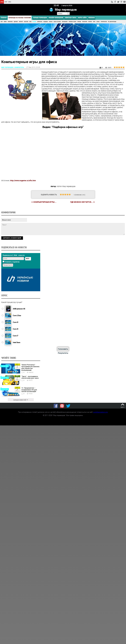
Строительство (104, 22)
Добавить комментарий (12, 238)
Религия (90, 22)
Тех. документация (112, 22)
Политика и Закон (72, 22)
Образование (65, 22)
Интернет (21, 22)
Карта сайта (82, 18)
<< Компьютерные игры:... (44, 202)
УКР (6, 2)
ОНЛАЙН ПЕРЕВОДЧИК (56, 18)
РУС (2, 2)
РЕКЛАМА (92, 18)
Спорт (94, 22)
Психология (85, 22)
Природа (79, 22)
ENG (10, 2)
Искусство (26, 22)
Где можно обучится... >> (83, 202)
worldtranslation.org (100, 412)
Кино (30, 22)
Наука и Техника (57, 22)
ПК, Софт (34, 22)
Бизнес (5, 22)
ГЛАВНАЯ (4, 18)
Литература (40, 22)
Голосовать (63, 349)
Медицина (46, 22)
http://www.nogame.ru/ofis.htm (23, 180)
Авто (2, 22)
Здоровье (16, 22)
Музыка (51, 22)
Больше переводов (40, 18)
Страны (98, 22)
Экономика (10, 22)
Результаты (63, 353)
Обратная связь (71, 18)
